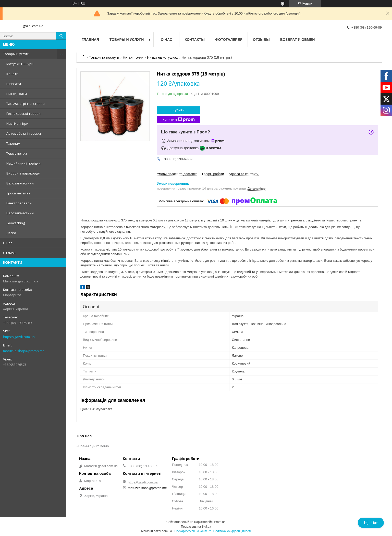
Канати (12, 74)
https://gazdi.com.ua (19, 337)
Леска (11, 233)
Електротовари (19, 203)
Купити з (179, 120)
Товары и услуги (16, 54)
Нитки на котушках (162, 57)
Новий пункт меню (94, 446)
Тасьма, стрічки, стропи (26, 104)
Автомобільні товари (24, 133)
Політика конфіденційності (232, 531)
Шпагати (14, 84)
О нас (8, 243)
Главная (90, 40)
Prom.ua (220, 522)
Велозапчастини (20, 183)
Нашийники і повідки (23, 163)
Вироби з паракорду (23, 173)
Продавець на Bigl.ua (196, 527)
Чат (371, 523)
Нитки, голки (17, 94)
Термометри (17, 153)
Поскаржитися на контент (192, 531)
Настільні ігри (17, 123)
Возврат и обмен (298, 40)
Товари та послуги (104, 57)
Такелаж (13, 143)
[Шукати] (61, 36)
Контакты (194, 40)
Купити (179, 110)
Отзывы (10, 253)
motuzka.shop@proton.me (24, 351)
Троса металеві (19, 193)
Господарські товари (23, 114)
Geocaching (16, 223)
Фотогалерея (229, 40)
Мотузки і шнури (20, 64)
